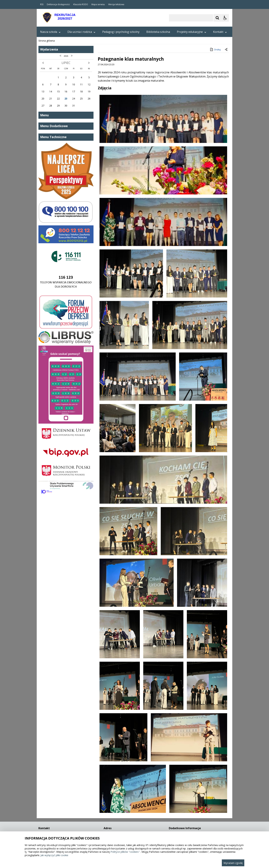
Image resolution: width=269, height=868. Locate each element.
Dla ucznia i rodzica (81, 32)
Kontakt (220, 32)
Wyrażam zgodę (233, 863)
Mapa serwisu (98, 4)
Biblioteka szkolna (158, 32)
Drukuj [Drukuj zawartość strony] (215, 326)
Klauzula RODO (81, 4)
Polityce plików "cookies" (125, 852)
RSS (42, 4)
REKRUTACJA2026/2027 (65, 17)
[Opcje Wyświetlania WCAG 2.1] (225, 18)
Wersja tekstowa (116, 4)
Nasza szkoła (50, 32)
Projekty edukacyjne (192, 32)
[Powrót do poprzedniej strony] (226, 326)
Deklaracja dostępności (58, 4)
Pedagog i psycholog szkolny (121, 32)
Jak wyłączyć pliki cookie (54, 855)
